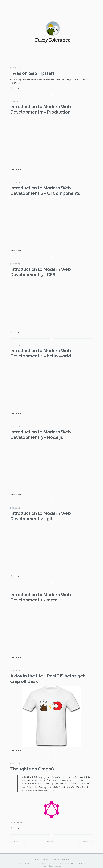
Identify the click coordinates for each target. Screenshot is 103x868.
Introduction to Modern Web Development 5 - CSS (41, 272)
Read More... (16, 88)
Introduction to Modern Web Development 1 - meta (41, 597)
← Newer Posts (18, 842)
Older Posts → (86, 842)
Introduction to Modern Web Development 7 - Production (41, 109)
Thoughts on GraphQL (34, 769)
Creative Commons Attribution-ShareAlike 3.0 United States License (62, 863)
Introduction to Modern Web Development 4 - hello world (41, 353)
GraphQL (25, 777)
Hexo (60, 866)
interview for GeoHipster (38, 79)
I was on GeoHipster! (32, 73)
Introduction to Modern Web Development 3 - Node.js (41, 435)
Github (65, 860)
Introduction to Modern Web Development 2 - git (41, 516)
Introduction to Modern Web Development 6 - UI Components (45, 191)
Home (37, 860)
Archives (55, 860)
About (46, 860)
